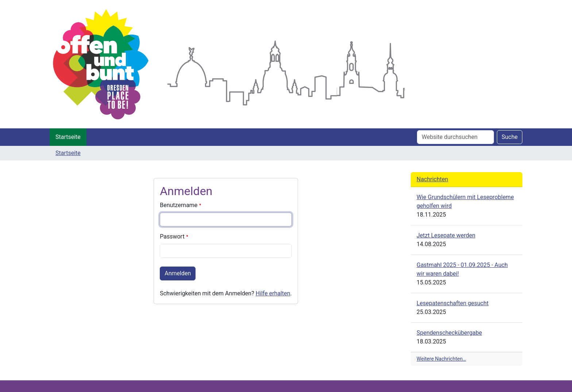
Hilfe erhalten (273, 293)
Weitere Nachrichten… (441, 359)
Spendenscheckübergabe (449, 333)
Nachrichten (432, 179)
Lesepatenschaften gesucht (453, 303)
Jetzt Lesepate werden (446, 235)
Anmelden (178, 273)
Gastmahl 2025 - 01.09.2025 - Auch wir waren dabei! (462, 269)
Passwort (174, 236)
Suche (510, 137)
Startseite (68, 137)
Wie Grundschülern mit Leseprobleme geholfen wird (465, 201)
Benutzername (181, 205)
